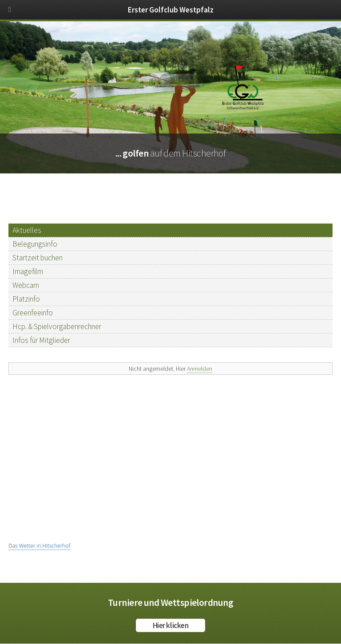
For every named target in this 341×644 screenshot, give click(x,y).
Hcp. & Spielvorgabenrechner (57, 326)
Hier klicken (171, 625)
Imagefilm (28, 271)
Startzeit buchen (38, 258)
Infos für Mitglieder (41, 340)
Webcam (26, 285)
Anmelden (200, 369)
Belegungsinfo (35, 244)
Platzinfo (26, 299)
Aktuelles (27, 230)
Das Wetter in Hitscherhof (39, 546)
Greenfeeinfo (33, 313)
